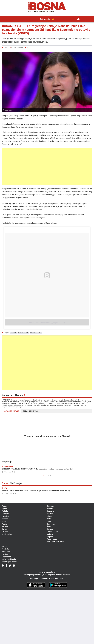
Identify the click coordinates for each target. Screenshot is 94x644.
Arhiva (5, 546)
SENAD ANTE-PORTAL (56, 542)
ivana (14, 333)
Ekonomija (6, 519)
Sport (4, 521)
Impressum (7, 557)
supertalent (36, 333)
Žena (49, 526)
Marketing (6, 549)
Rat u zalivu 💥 (47, 19)
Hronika (5, 516)
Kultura (50, 509)
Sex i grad (51, 524)
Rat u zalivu (7, 506)
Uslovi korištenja (9, 559)
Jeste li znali (52, 532)
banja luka (23, 333)
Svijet (4, 529)
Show (49, 521)
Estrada (50, 529)
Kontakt (5, 554)
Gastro (50, 514)
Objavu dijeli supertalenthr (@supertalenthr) (47, 323)
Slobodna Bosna (47, 578)
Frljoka (50, 537)
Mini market (7, 534)
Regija (5, 524)
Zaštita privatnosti (9, 562)
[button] (90, 54)
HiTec (49, 516)
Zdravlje (51, 511)
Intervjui (5, 514)
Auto (49, 519)
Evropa (5, 526)
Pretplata (6, 552)
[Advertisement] (47, 166)
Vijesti (5, 509)
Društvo (5, 532)
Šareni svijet (52, 539)
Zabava (50, 534)
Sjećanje (51, 506)
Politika (5, 511)
